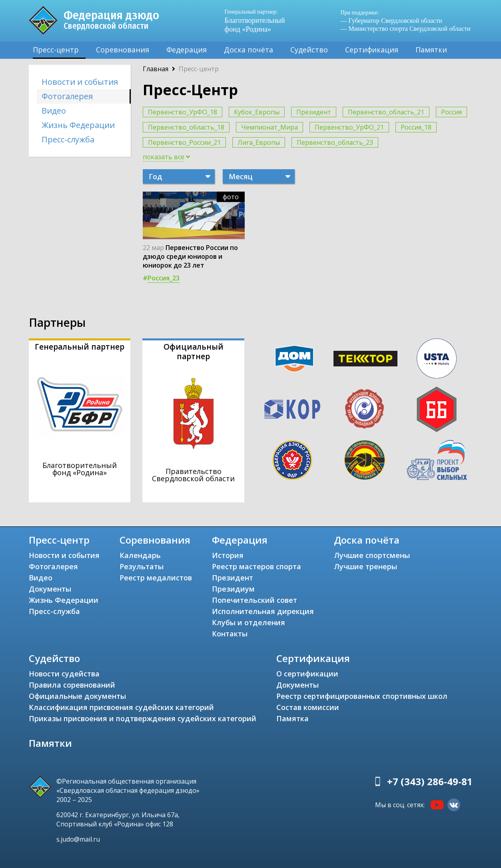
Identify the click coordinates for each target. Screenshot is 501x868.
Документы (50, 589)
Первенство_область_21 (386, 112)
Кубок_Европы (257, 112)
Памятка (292, 718)
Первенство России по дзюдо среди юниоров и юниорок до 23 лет (190, 256)
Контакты (230, 634)
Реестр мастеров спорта (256, 566)
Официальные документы (77, 696)
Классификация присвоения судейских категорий (121, 707)
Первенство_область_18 (186, 127)
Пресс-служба (68, 139)
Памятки (431, 50)
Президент (314, 112)
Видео (54, 111)
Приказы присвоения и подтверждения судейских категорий (143, 718)
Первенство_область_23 (335, 142)
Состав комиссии (308, 707)
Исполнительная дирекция (263, 611)
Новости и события (80, 82)
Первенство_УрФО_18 (183, 112)
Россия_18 (416, 127)
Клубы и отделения (249, 622)
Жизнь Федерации (78, 125)
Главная (156, 69)
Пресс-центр (56, 50)
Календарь (140, 555)
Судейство (309, 50)
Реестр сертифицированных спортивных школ (362, 696)
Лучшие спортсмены (372, 555)
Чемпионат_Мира (269, 127)
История (228, 555)
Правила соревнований (72, 685)
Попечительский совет (254, 600)
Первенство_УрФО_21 (349, 127)
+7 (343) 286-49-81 (430, 781)
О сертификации (307, 674)
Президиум (233, 589)
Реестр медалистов (156, 578)
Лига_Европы (259, 142)
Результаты (142, 566)
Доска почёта (249, 50)
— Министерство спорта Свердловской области (406, 29)
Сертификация (372, 50)
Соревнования (123, 50)
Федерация (187, 50)
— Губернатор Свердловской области (391, 21)
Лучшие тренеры (365, 566)
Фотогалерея (67, 96)
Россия (451, 112)
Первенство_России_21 (184, 142)
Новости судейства (64, 674)
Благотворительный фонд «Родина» (259, 21)
